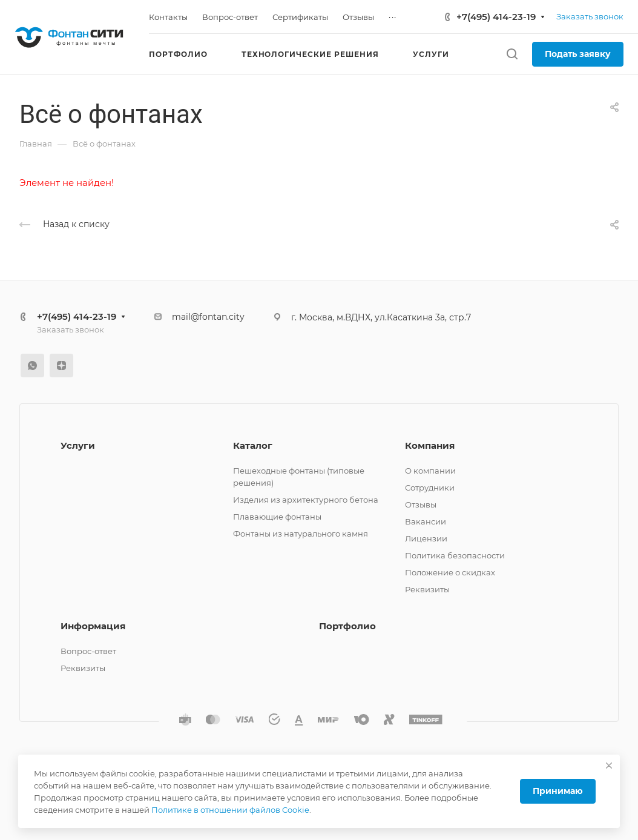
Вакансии (426, 521)
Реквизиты (427, 589)
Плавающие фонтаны (277, 517)
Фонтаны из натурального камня (301, 534)
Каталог (253, 445)
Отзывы (421, 504)
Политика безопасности (455, 555)
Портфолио (347, 626)
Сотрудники (430, 488)
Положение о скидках (450, 572)
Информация (93, 626)
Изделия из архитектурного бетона (306, 500)
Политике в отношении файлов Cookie (230, 810)
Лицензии (426, 538)
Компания (430, 445)
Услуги (78, 445)
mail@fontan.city (208, 317)
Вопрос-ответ (88, 651)
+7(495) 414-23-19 (496, 17)
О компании (430, 471)
